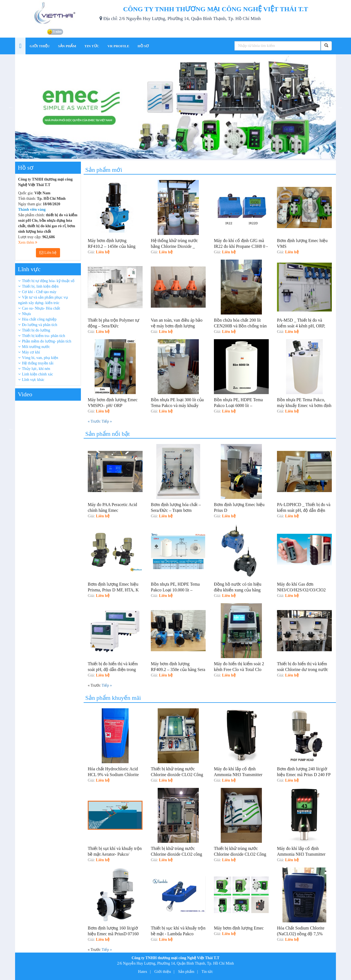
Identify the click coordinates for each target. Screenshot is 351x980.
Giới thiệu (163, 972)
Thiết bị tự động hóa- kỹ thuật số (48, 281)
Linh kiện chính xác (37, 374)
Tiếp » (107, 421)
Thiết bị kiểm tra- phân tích (43, 336)
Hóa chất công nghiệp (39, 319)
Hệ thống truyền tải (38, 363)
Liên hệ (48, 253)
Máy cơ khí (31, 352)
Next (340, 107)
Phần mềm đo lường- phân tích (47, 341)
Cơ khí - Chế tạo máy (39, 292)
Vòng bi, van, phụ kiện (40, 358)
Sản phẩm (186, 972)
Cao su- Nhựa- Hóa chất (41, 308)
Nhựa (26, 314)
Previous (11, 107)
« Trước (95, 421)
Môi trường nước (36, 347)
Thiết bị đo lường (36, 330)
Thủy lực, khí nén (36, 369)
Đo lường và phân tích (39, 325)
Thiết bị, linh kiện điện (40, 286)
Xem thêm (28, 242)
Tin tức (207, 972)
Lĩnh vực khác (33, 380)
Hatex (142, 972)
